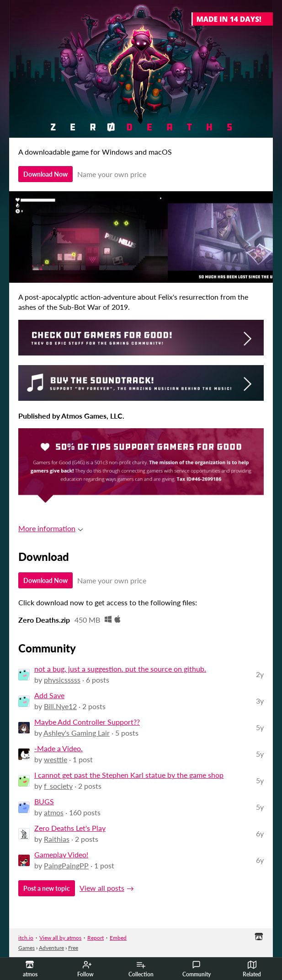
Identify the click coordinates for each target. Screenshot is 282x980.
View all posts (102, 888)
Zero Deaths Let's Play (70, 828)
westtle (56, 759)
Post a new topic (47, 888)
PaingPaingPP (66, 865)
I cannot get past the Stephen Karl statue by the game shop (129, 775)
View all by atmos (60, 938)
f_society (58, 786)
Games (27, 948)
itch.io (26, 938)
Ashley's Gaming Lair (77, 733)
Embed (118, 938)
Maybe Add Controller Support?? (87, 722)
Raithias (57, 839)
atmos (54, 812)
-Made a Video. (59, 748)
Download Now (45, 174)
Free (73, 948)
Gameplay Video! (61, 854)
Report (96, 938)
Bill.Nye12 (60, 706)
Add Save (49, 695)
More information (51, 528)
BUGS (44, 801)
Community (197, 969)
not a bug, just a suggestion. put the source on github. (120, 669)
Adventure (51, 948)
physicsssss (62, 680)
